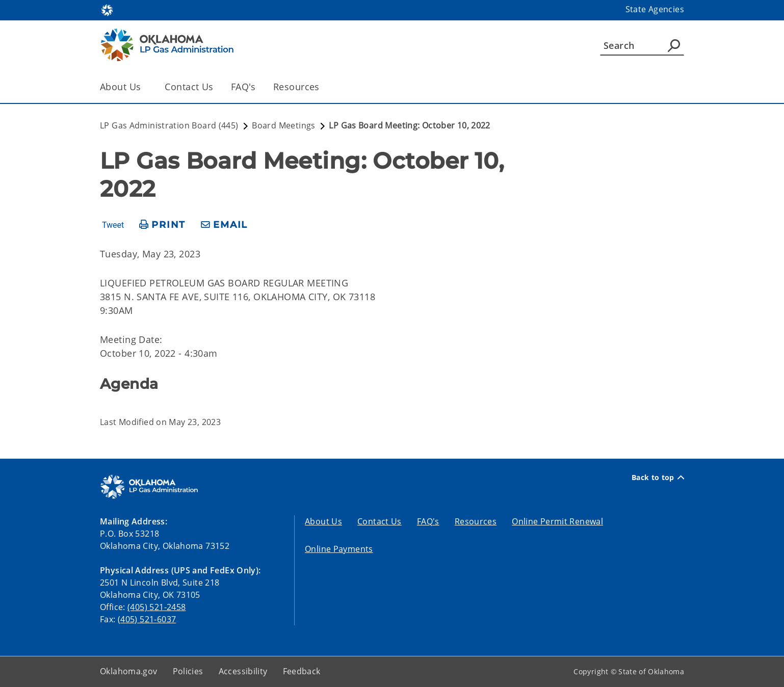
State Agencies (655, 9)
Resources (296, 87)
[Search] (642, 45)
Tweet (113, 225)
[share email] (224, 225)
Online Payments (339, 549)
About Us (323, 521)
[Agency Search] (674, 45)
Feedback (302, 671)
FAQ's (243, 87)
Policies (188, 671)
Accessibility (243, 671)
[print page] (162, 225)
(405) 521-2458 (156, 607)
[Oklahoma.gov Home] (107, 9)
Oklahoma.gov (129, 671)
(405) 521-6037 (147, 619)
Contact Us (189, 87)
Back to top (658, 478)
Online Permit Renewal (557, 521)
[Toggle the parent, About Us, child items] (144, 87)
